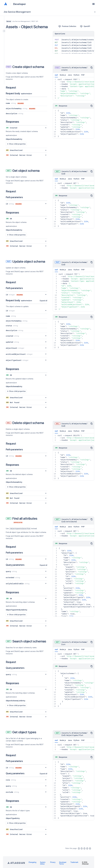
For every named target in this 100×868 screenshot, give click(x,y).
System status (43, 863)
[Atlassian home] (6, 4)
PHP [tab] (83, 75)
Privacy (53, 862)
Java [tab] (70, 75)
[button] (93, 4)
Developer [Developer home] (19, 4)
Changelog (32, 862)
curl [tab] (56, 76)
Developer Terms (63, 863)
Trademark (74, 862)
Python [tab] (77, 75)
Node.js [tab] (63, 75)
